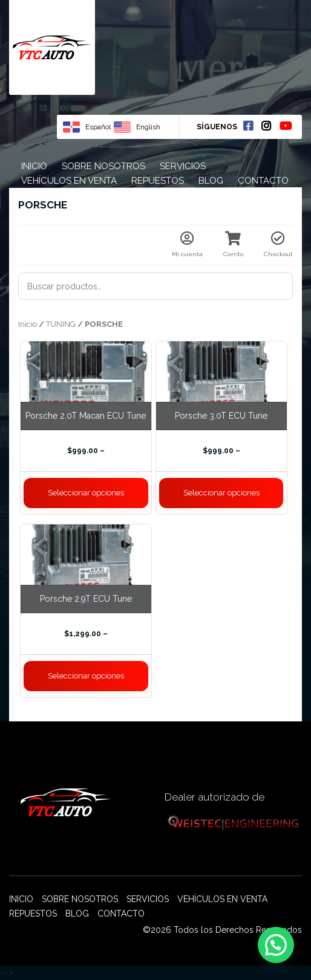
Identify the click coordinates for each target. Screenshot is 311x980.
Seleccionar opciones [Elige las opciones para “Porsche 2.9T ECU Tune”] (86, 676)
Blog (211, 181)
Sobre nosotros (103, 166)
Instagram (266, 126)
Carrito (233, 244)
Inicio (34, 166)
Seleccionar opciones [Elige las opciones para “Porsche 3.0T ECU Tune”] (221, 493)
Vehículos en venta (69, 181)
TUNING (61, 324)
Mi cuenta (187, 244)
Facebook (248, 126)
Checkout (278, 244)
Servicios (183, 166)
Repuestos (158, 181)
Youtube (286, 126)
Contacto (263, 181)
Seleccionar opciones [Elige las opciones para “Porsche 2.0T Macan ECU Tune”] (86, 493)
